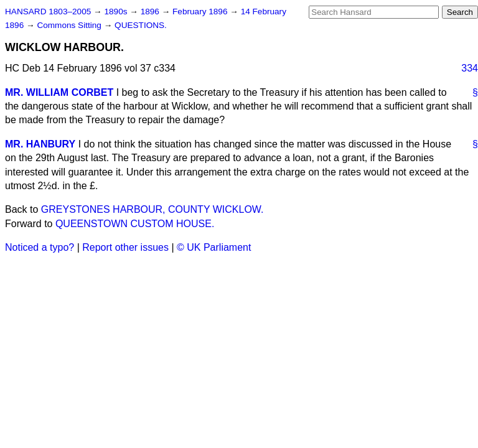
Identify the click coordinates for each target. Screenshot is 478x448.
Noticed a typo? (40, 247)
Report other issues (125, 247)
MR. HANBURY (40, 144)
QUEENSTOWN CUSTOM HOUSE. (135, 224)
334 (470, 68)
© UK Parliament (214, 247)
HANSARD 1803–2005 (48, 12)
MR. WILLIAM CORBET (59, 92)
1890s (117, 12)
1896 (151, 12)
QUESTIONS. (141, 25)
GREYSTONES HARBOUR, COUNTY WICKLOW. (152, 209)
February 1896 (201, 12)
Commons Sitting (70, 25)
